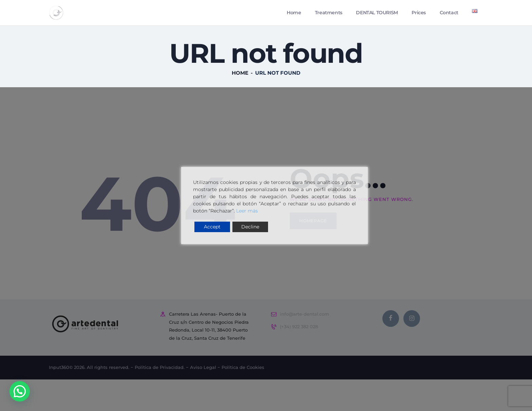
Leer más (247, 211)
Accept (212, 227)
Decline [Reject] (250, 227)
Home (240, 81)
